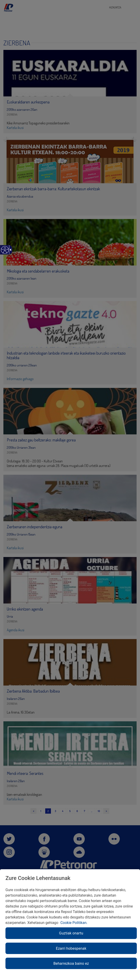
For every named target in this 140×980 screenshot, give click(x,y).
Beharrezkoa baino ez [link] (71, 963)
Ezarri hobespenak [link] (71, 948)
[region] (70, 925)
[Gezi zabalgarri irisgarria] (10, 250)
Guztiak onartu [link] (71, 933)
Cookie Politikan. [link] (74, 923)
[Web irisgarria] (5, 252)
